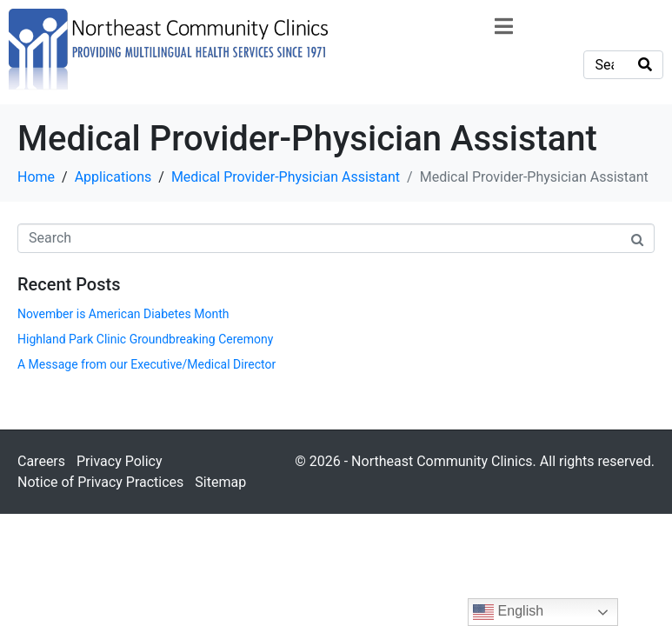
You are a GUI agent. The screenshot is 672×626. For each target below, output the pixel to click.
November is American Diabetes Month (123, 314)
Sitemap (220, 482)
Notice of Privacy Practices (100, 482)
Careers (41, 461)
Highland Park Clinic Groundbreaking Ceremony (145, 339)
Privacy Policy (120, 461)
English (508, 612)
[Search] (645, 65)
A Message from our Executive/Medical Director (146, 364)
